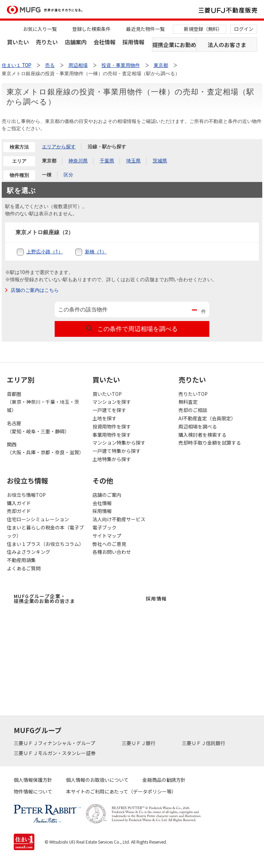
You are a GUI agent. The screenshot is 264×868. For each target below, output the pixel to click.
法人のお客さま (227, 45)
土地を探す (104, 418)
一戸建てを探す (109, 410)
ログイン (244, 29)
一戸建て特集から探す (117, 451)
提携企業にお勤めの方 (174, 45)
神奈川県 (78, 161)
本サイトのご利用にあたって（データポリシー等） (121, 791)
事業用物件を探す (112, 435)
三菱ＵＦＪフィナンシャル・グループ (55, 743)
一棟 (47, 175)
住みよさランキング (29, 552)
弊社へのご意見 (109, 544)
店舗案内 (76, 42)
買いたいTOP (107, 394)
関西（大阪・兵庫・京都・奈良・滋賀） (45, 448)
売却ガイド (19, 511)
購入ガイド (19, 503)
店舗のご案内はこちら (35, 290)
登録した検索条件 (91, 29)
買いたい (18, 42)
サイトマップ (107, 536)
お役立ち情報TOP (26, 495)
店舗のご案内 (107, 495)
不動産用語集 (21, 560)
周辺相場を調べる (198, 426)
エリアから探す (59, 147)
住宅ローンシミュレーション (38, 519)
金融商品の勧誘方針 (164, 780)
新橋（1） (96, 252)
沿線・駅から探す (107, 147)
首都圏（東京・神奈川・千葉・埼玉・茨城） (43, 402)
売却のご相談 (193, 410)
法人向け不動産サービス (119, 519)
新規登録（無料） (203, 29)
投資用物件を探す (112, 426)
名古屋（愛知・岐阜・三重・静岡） (38, 427)
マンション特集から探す (119, 443)
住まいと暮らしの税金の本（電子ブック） (45, 532)
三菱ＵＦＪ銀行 (139, 743)
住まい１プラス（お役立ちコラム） (45, 544)
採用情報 (133, 42)
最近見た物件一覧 (145, 29)
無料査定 (188, 402)
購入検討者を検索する (202, 435)
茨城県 (160, 161)
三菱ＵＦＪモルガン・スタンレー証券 (55, 753)
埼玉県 (133, 161)
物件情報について (33, 791)
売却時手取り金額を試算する (210, 443)
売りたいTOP (193, 394)
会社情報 (104, 42)
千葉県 (107, 161)
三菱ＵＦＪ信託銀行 (204, 743)
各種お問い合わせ (112, 552)
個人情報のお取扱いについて (97, 780)
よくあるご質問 (24, 568)
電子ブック (104, 527)
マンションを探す (112, 402)
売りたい (47, 42)
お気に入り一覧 (40, 29)
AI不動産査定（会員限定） (207, 418)
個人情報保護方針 (33, 780)
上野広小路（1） (45, 252)
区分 (68, 175)
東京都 (49, 161)
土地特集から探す (112, 459)
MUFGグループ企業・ (44, 598)
